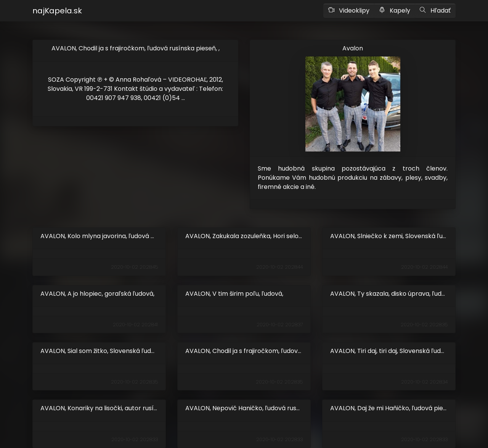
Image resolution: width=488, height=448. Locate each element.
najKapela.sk (57, 11)
